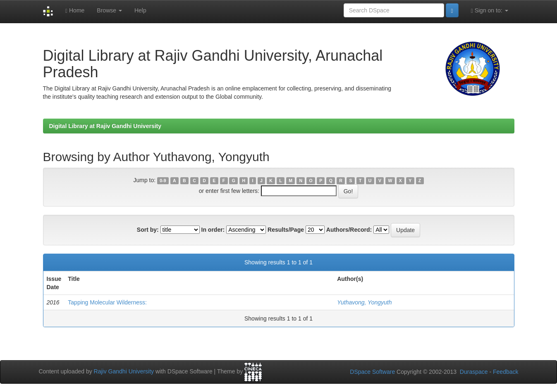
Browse (109, 10)
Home (75, 11)
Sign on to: (490, 11)
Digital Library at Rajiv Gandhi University (105, 126)
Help (140, 10)
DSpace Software (372, 372)
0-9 (163, 181)
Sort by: (148, 230)
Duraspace (474, 372)
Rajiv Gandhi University (124, 371)
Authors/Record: (349, 230)
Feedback (506, 372)
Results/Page (286, 230)
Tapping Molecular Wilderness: (107, 302)
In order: (213, 230)
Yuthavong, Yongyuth (364, 302)
